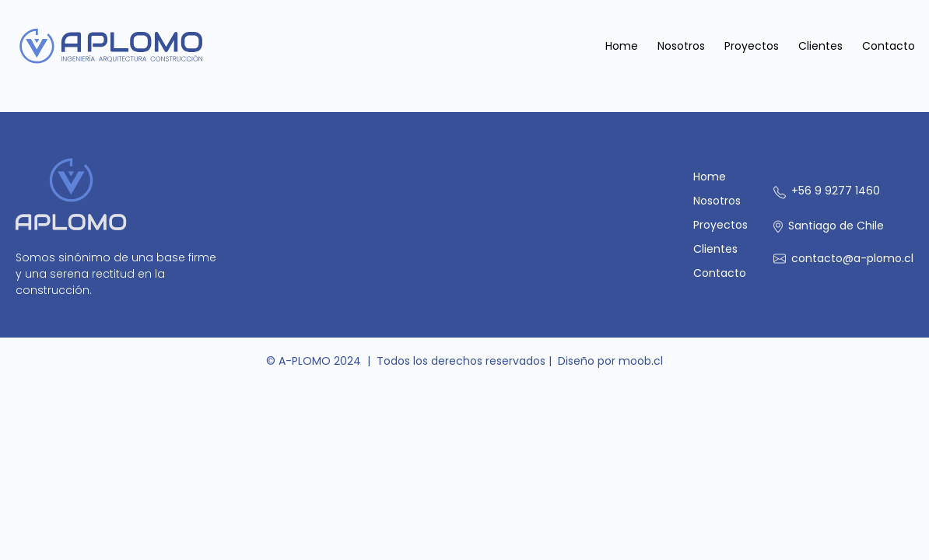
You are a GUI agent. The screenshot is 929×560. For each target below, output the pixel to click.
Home (622, 46)
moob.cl (641, 361)
